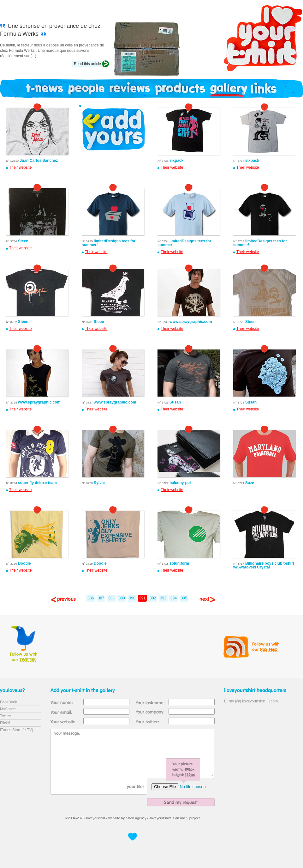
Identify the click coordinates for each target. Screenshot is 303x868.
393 (163, 598)
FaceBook (9, 702)
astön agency (136, 818)
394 (174, 598)
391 (142, 598)
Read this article (87, 64)
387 (101, 598)
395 (184, 598)
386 (91, 598)
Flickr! (5, 723)
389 (122, 598)
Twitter (6, 716)
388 (111, 598)
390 (132, 598)
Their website (20, 167)
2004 (72, 818)
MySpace (8, 709)
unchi (184, 818)
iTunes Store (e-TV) (17, 730)
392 (153, 598)
